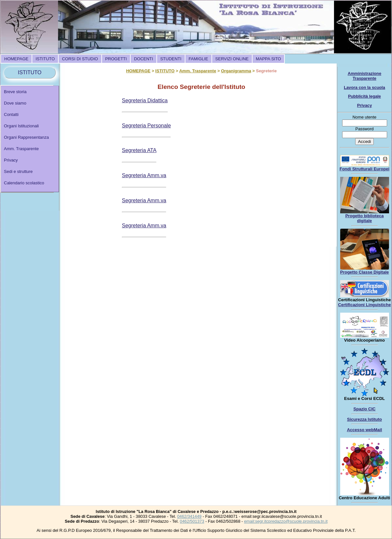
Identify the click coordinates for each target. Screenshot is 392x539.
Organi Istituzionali (21, 126)
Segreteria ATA (139, 150)
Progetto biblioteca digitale (365, 218)
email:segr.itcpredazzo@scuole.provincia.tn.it (286, 521)
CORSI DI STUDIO (80, 59)
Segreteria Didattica (145, 100)
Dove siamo (15, 103)
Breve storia (15, 92)
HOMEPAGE (16, 59)
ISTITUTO (45, 59)
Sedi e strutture (18, 171)
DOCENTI (144, 59)
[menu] (30, 139)
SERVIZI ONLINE (232, 59)
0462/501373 (192, 521)
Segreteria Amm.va (144, 175)
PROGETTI (116, 59)
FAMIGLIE (198, 59)
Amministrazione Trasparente (364, 76)
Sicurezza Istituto (364, 419)
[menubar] (143, 59)
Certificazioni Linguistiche (365, 305)
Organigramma (236, 71)
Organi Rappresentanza (26, 137)
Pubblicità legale (364, 96)
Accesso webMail (365, 430)
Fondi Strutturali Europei (364, 169)
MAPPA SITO (269, 59)
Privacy (11, 160)
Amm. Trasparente (21, 149)
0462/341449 (189, 516)
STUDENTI (171, 59)
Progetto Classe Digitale (365, 272)
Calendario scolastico (24, 183)
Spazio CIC (365, 409)
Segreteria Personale (146, 126)
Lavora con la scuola (364, 87)
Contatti (11, 114)
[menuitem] (16, 59)
